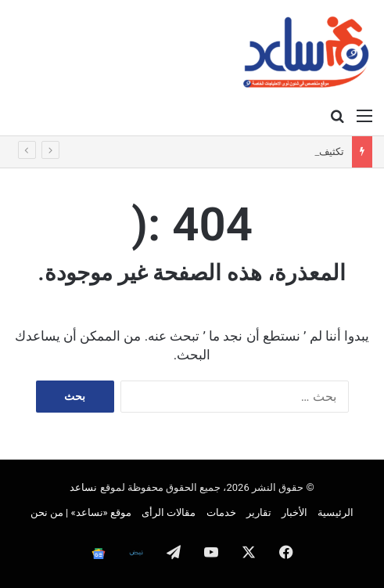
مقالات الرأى (169, 512)
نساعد (83, 487)
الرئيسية (336, 512)
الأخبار (294, 512)
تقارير (259, 512)
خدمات (221, 512)
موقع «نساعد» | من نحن (81, 512)
